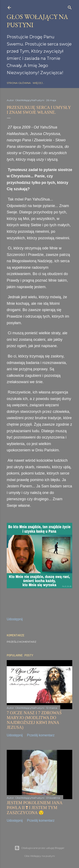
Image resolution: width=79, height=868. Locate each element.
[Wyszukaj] (70, 7)
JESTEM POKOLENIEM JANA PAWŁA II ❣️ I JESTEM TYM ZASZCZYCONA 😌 (34, 808)
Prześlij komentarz (21, 642)
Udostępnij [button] (15, 619)
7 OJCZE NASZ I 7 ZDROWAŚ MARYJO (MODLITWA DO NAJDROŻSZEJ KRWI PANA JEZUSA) (34, 720)
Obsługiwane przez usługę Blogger (39, 848)
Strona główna (19, 83)
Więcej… (38, 83)
